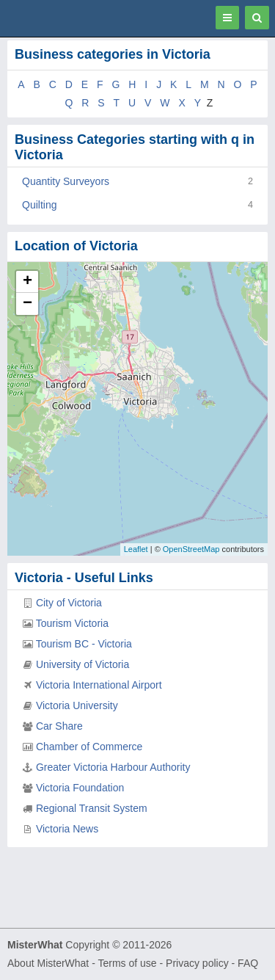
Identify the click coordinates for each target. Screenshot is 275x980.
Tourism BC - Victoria (84, 644)
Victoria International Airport (99, 685)
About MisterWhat (48, 963)
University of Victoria (82, 664)
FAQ (248, 963)
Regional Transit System (92, 808)
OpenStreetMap (191, 549)
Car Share (59, 726)
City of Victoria (69, 603)
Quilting (39, 205)
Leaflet (136, 549)
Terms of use (127, 963)
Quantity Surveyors (66, 181)
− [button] (27, 304)
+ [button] (27, 282)
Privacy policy (197, 963)
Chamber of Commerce (89, 747)
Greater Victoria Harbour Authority (113, 767)
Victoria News (67, 829)
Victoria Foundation (80, 788)
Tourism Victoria (72, 623)
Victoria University (77, 705)
